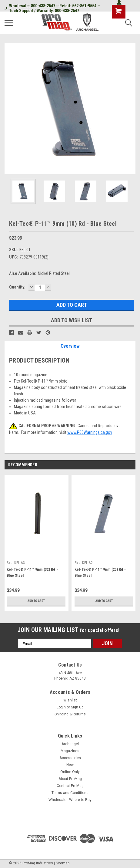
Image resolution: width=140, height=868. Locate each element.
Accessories (70, 758)
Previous (123, 465)
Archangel (70, 744)
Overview (70, 346)
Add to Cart (36, 601)
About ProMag (70, 779)
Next (132, 465)
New (70, 765)
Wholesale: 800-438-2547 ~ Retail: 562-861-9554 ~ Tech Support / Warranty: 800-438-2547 (52, 8)
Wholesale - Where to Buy (70, 800)
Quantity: (17, 287)
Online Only (70, 772)
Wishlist (70, 700)
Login (61, 707)
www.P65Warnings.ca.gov (90, 432)
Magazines (70, 751)
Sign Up (77, 707)
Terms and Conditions (70, 793)
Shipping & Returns (70, 714)
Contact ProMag (70, 786)
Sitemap (63, 863)
